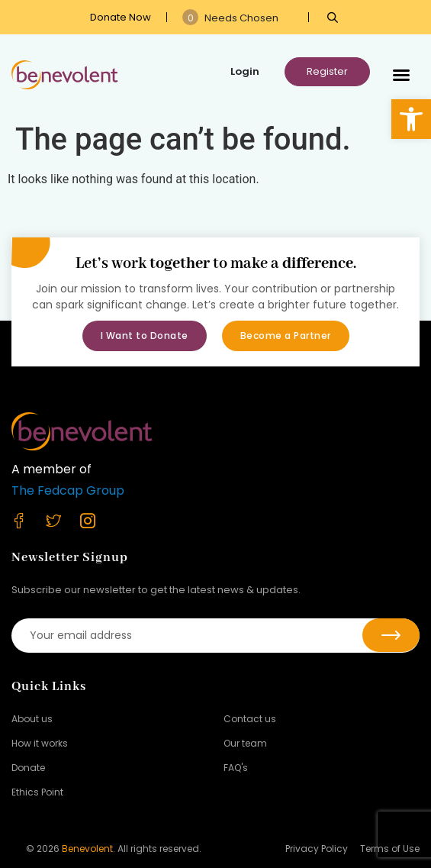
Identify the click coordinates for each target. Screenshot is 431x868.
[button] (411, 119)
